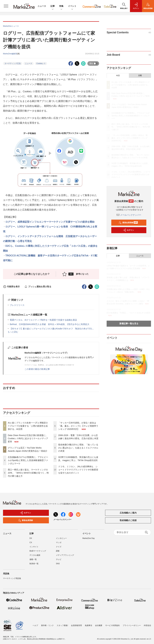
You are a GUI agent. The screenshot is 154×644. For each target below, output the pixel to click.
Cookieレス (41, 63)
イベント (72, 6)
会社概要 (99, 625)
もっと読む (13, 332)
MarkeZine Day (89, 538)
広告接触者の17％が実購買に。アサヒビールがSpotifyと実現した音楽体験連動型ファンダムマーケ (28, 460)
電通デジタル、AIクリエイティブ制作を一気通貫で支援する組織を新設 (43, 320)
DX (31, 538)
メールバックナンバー (129, 215)
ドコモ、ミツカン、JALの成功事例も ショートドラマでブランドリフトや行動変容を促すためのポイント (78, 470)
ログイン (128, 230)
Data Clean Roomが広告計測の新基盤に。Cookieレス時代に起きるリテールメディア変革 (28, 438)
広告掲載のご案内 (128, 513)
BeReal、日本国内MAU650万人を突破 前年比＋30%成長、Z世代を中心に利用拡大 (50, 324)
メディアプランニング (65, 555)
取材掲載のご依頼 (128, 520)
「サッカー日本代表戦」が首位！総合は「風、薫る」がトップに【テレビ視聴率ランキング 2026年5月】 (78, 426)
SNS (58, 564)
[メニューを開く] (6, 6)
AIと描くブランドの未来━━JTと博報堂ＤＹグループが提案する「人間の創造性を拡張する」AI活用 (28, 426)
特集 (61, 6)
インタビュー (61, 538)
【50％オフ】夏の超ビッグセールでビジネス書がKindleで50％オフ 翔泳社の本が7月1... (52, 329)
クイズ (59, 547)
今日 (118, 76)
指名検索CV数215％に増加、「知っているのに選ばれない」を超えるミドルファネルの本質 (78, 448)
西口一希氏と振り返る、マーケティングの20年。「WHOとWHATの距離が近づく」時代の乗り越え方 (28, 473)
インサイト (34, 547)
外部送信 (147, 625)
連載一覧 (33, 559)
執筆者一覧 (34, 564)
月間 (140, 76)
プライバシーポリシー (132, 625)
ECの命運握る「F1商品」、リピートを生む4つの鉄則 (128, 313)
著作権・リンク (47, 625)
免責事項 (88, 625)
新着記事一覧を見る (129, 324)
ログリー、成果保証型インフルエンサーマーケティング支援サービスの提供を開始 (51, 222)
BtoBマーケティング (38, 551)
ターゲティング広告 (13, 63)
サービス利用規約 (112, 625)
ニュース (42, 6)
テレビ (59, 559)
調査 (58, 551)
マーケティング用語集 (12, 578)
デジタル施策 (35, 555)
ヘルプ (35, 625)
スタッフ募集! (62, 625)
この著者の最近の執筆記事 (37, 369)
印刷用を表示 (11, 287)
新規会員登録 (128, 223)
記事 (53, 6)
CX (31, 542)
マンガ (59, 542)
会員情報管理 (76, 625)
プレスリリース (17, 305)
